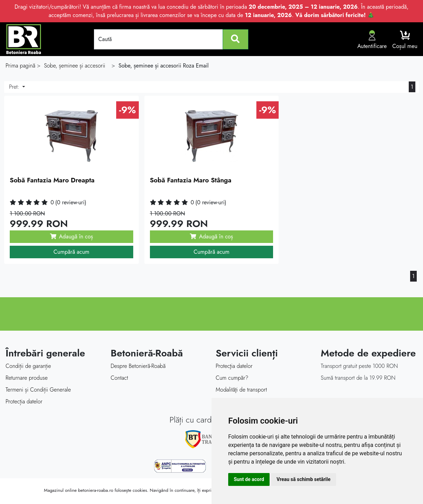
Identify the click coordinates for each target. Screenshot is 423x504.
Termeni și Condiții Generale (38, 390)
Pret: (15, 87)
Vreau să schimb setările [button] (304, 479)
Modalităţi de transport (241, 390)
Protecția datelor (24, 401)
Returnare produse (27, 378)
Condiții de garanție (28, 366)
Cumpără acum (71, 252)
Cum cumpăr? (232, 378)
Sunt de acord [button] (249, 479)
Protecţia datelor (234, 366)
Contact (119, 378)
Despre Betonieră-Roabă (138, 366)
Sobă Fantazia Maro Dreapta (52, 180)
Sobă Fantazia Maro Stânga (191, 180)
